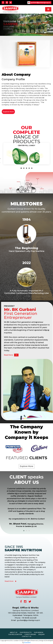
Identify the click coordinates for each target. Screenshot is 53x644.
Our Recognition (15, 634)
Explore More (8, 112)
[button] (21, 168)
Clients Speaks (30, 634)
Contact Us (26, 636)
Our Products (26, 632)
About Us (14, 632)
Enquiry (42, 634)
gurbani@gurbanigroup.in (39, 3)
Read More (11, 355)
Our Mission (39, 632)
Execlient (27, 643)
